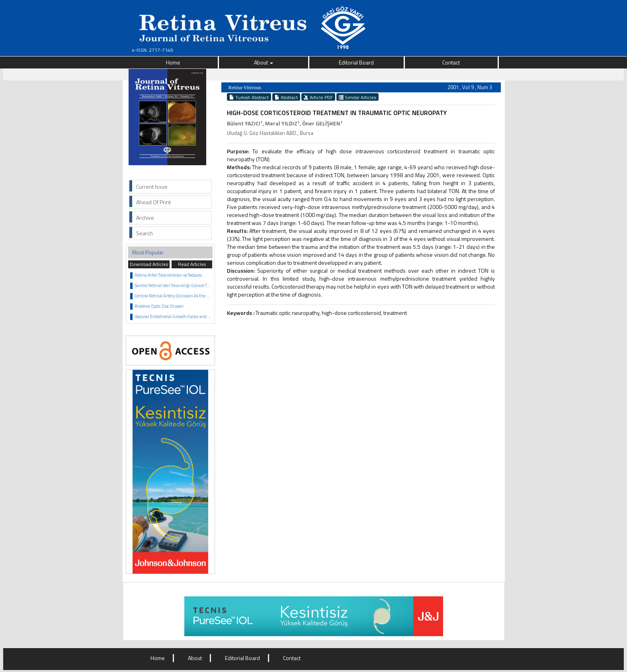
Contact (451, 62)
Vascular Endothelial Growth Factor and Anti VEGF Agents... (189, 316)
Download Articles (149, 264)
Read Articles (192, 264)
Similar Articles (357, 97)
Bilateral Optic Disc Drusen (159, 306)
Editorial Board (356, 62)
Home (173, 62)
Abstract (286, 97)
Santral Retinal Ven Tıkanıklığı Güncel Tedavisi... (179, 285)
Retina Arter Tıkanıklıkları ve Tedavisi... (170, 275)
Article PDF (318, 97)
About (264, 62)
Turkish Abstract (249, 97)
